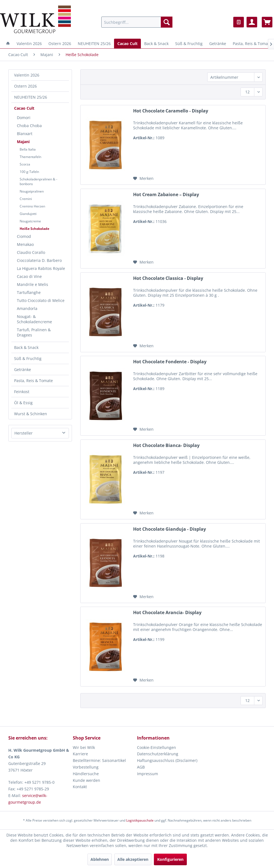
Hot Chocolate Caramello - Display (171, 111)
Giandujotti (28, 214)
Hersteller (24, 433)
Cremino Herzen (32, 206)
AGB (141, 767)
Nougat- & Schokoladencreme (34, 319)
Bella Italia (28, 149)
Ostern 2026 (25, 86)
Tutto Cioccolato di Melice (41, 300)
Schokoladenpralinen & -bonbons (38, 182)
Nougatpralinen (32, 191)
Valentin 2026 (27, 75)
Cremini (26, 199)
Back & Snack (26, 347)
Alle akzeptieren (133, 859)
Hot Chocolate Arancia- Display (167, 613)
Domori (24, 118)
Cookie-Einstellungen (157, 747)
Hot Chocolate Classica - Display (168, 278)
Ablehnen (100, 859)
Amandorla (27, 308)
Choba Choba (29, 126)
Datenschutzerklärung (158, 754)
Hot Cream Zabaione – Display (166, 195)
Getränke (23, 369)
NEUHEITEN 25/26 (31, 97)
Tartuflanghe (29, 292)
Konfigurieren (170, 859)
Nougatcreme (30, 221)
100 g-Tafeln (29, 172)
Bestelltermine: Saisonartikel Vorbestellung (99, 764)
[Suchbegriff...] (137, 22)
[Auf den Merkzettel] (143, 178)
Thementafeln (30, 157)
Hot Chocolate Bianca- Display (166, 445)
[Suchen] (167, 22)
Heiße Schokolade (34, 229)
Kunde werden (86, 780)
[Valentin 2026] (29, 44)
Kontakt (80, 787)
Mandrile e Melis (33, 284)
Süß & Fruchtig (28, 358)
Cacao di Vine (29, 276)
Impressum (148, 774)
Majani (23, 142)
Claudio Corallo (31, 252)
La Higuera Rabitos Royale (41, 268)
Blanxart (25, 134)
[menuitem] (137, 22)
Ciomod (24, 236)
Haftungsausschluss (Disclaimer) (167, 760)
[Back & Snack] (156, 44)
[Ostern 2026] (60, 44)
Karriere (80, 754)
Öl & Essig (23, 403)
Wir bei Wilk (84, 747)
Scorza (25, 164)
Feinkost (22, 392)
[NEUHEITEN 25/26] (94, 44)
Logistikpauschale (140, 820)
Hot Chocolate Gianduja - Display (170, 529)
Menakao (25, 244)
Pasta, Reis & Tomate (33, 381)
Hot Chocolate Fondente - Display (170, 362)
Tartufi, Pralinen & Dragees (34, 332)
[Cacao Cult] (127, 44)
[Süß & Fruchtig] (189, 44)
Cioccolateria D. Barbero (39, 260)
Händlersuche (86, 774)
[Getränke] (218, 44)
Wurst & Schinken (31, 414)
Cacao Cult (24, 108)
